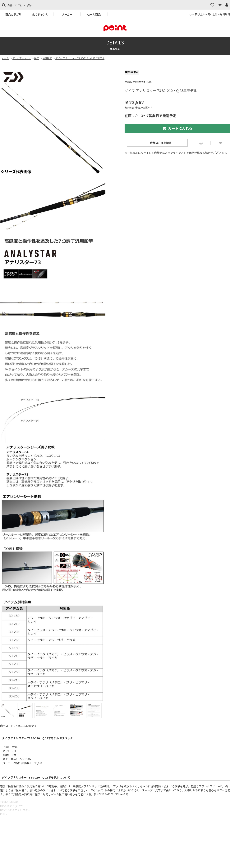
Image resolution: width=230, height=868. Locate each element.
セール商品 (94, 14)
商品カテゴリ (13, 14)
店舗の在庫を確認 (161, 143)
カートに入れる (177, 128)
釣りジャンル (40, 14)
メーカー (67, 14)
